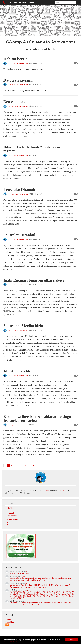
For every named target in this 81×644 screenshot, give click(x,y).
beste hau (63, 490)
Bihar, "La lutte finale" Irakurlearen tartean (34, 149)
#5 (27, 601)
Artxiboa (9, 619)
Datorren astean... (18, 80)
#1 (27, 572)
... (22, 465)
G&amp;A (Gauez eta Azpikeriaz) (23, 3)
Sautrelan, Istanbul (19, 235)
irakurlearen (12, 516)
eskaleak (11, 513)
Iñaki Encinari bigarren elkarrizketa (34, 280)
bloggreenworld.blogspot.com (19, 573)
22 (25, 465)
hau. (47, 490)
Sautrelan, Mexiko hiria (23, 326)
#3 (26, 583)
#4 (27, 590)
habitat (10, 511)
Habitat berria (16, 59)
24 (33, 465)
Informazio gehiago (10, 641)
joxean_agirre (12, 519)
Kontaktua (10, 622)
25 (37, 465)
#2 (24, 576)
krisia (9, 524)
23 (29, 465)
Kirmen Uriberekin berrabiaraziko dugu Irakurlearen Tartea (37, 418)
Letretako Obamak (19, 190)
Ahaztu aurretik (17, 371)
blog (9, 522)
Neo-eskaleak (15, 102)
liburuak (10, 508)
